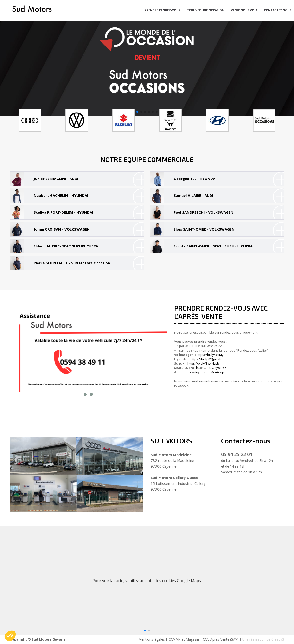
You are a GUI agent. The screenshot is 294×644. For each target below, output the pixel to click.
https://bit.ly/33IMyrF (211, 355)
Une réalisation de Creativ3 (263, 639)
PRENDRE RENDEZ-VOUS (162, 10)
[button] (137, 112)
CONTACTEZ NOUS (278, 10)
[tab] (77, 179)
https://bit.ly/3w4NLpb (203, 363)
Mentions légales (152, 639)
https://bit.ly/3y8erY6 (211, 368)
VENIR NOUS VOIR (244, 10)
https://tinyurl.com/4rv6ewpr (205, 372)
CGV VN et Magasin (184, 639)
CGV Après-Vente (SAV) (221, 639)
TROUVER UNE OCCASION (206, 10)
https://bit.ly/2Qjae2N (206, 359)
